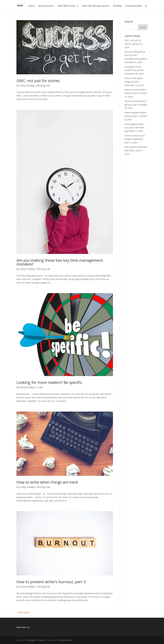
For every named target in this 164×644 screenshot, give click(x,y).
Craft (40, 387)
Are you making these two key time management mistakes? (60, 262)
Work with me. (23, 627)
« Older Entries (23, 612)
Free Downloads (134, 6)
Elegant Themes (37, 640)
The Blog (117, 6)
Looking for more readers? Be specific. (50, 382)
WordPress (66, 640)
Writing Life (44, 86)
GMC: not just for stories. (39, 81)
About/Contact (46, 6)
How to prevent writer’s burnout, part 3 (51, 582)
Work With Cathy (66, 6)
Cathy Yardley (27, 86)
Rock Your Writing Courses (95, 6)
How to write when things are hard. (47, 482)
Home (32, 6)
